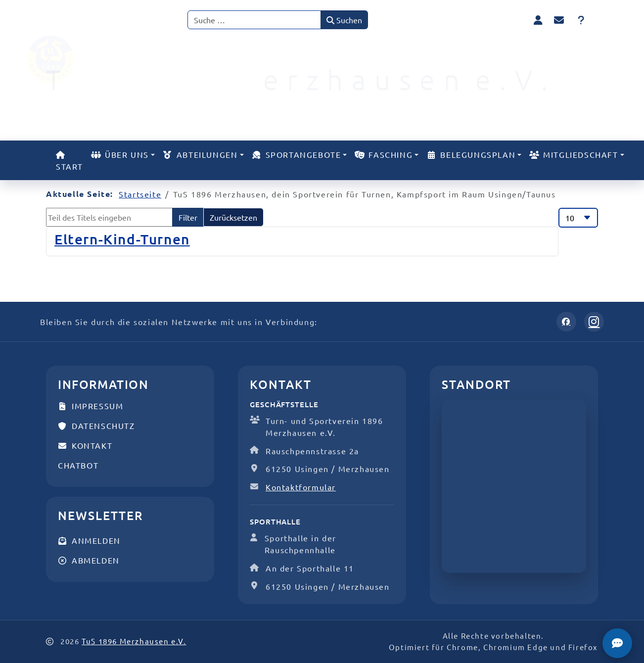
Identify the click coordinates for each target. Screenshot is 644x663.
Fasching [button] (384, 154)
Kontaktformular (301, 487)
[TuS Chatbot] (617, 643)
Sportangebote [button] (297, 154)
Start (69, 161)
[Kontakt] (559, 20)
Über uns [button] (120, 154)
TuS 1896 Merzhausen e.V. (134, 641)
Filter (188, 217)
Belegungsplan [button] (471, 154)
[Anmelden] (538, 19)
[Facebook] (566, 322)
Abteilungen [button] (200, 154)
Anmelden (89, 540)
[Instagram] (594, 322)
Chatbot (78, 465)
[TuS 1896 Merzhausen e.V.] (70, 59)
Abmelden (89, 560)
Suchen (344, 20)
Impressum (91, 406)
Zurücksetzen (233, 217)
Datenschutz (96, 426)
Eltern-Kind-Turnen (122, 239)
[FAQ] (581, 20)
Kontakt (85, 445)
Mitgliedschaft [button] (574, 154)
